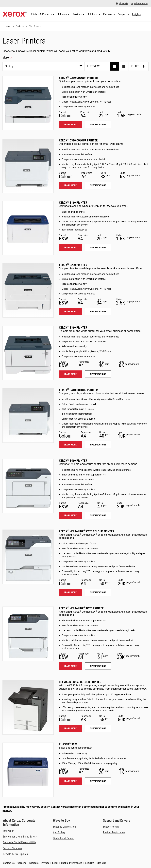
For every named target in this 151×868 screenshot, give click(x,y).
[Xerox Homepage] (15, 14)
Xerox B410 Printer (73, 461)
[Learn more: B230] (28, 290)
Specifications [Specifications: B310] (98, 374)
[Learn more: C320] (28, 166)
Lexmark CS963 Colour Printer (80, 682)
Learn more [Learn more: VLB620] (70, 666)
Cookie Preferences (72, 863)
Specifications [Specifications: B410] (98, 515)
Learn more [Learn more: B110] (70, 247)
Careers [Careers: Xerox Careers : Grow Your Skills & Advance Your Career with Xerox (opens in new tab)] (22, 863)
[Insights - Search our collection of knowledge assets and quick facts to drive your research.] (136, 14)
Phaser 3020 (68, 744)
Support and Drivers (117, 821)
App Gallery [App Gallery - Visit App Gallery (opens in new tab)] (59, 832)
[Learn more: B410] (28, 486)
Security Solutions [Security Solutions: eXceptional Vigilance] (13, 848)
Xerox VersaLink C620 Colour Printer (87, 531)
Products (20, 26)
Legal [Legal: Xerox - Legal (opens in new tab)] (55, 863)
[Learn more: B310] (28, 353)
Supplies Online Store (64, 827)
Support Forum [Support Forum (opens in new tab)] (111, 827)
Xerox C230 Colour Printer (78, 78)
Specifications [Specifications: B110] (98, 247)
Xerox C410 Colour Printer (78, 390)
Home (8, 26)
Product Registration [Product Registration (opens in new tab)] (114, 832)
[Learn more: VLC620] (28, 557)
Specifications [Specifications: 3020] (98, 781)
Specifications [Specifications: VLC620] (98, 592)
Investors (34, 863)
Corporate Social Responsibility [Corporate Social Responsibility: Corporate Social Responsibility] (20, 842)
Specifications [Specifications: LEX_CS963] (98, 728)
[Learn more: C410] (28, 415)
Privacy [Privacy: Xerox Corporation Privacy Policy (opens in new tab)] (45, 863)
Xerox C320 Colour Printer (78, 140)
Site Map (101, 863)
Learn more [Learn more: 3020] (70, 781)
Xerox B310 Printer (73, 327)
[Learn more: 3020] (28, 770)
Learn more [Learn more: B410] (70, 515)
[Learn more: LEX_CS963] (28, 707)
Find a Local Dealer (63, 838)
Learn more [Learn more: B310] (70, 374)
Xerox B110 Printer (73, 203)
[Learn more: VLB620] (28, 634)
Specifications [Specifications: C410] (98, 445)
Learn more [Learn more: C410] (70, 445)
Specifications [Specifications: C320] (98, 185)
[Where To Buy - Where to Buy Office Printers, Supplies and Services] (140, 4)
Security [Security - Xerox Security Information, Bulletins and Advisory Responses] (89, 863)
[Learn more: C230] (28, 103)
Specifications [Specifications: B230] (98, 312)
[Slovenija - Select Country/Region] (122, 4)
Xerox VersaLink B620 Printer (81, 608)
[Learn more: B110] (28, 228)
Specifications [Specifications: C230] (98, 124)
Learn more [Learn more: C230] (70, 124)
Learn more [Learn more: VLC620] (70, 592)
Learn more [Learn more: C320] (70, 185)
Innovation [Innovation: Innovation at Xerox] (9, 831)
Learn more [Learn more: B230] (70, 312)
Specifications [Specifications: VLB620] (98, 666)
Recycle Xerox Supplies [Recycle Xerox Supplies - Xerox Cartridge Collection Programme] (15, 854)
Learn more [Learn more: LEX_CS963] (70, 728)
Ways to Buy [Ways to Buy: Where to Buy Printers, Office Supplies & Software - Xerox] (61, 821)
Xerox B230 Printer (73, 265)
